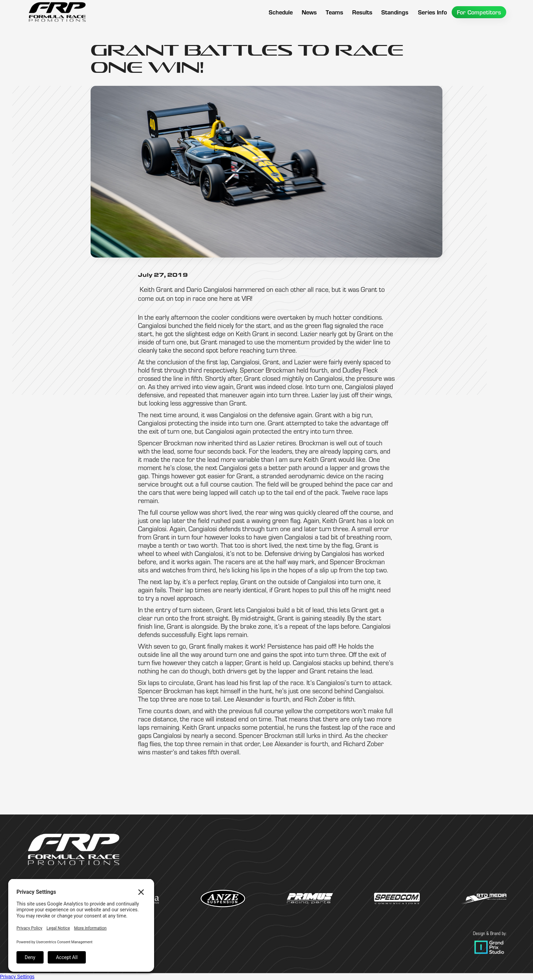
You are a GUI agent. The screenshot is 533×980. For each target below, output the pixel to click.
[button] (334, 12)
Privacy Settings (17, 977)
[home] (57, 12)
